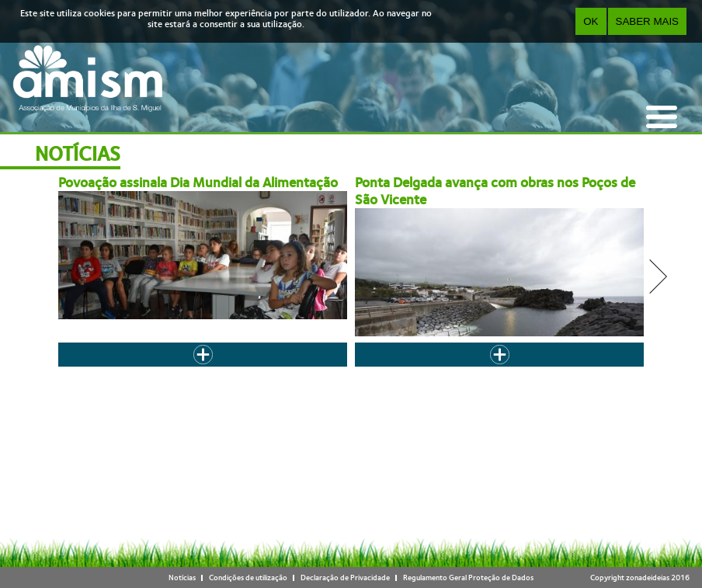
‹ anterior (217, 370)
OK (591, 21)
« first (179, 370)
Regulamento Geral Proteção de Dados (468, 578)
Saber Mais (647, 21)
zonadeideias (648, 578)
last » (534, 370)
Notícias (182, 578)
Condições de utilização (248, 578)
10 (440, 370)
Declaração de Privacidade (345, 578)
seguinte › (496, 370)
